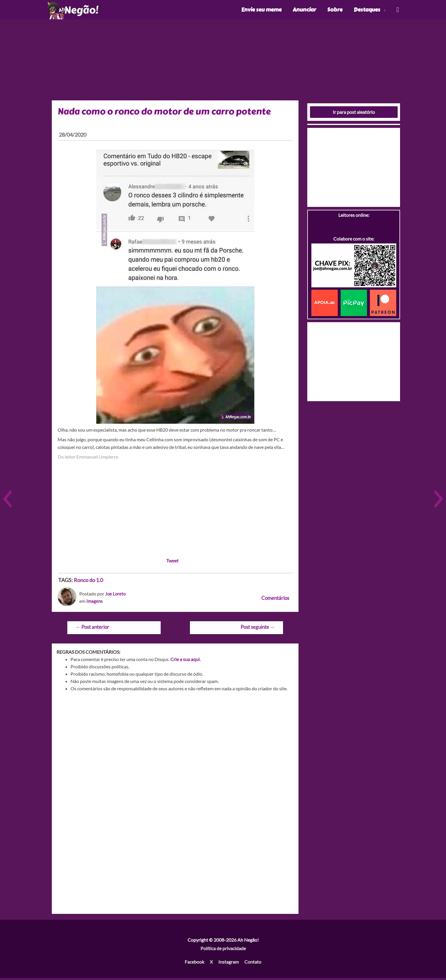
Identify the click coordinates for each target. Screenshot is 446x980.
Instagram (229, 964)
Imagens (95, 603)
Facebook (194, 964)
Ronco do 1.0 (88, 582)
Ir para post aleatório (354, 114)
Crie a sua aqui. (185, 661)
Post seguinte (258, 629)
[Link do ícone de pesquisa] (397, 11)
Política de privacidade (223, 950)
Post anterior (92, 629)
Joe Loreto (116, 596)
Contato (253, 964)
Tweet (172, 563)
